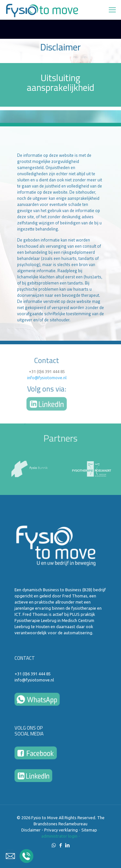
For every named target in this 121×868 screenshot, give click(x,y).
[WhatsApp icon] (54, 845)
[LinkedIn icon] (67, 845)
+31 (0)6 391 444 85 (27, 371)
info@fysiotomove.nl (27, 378)
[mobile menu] (112, 10)
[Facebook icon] (60, 845)
